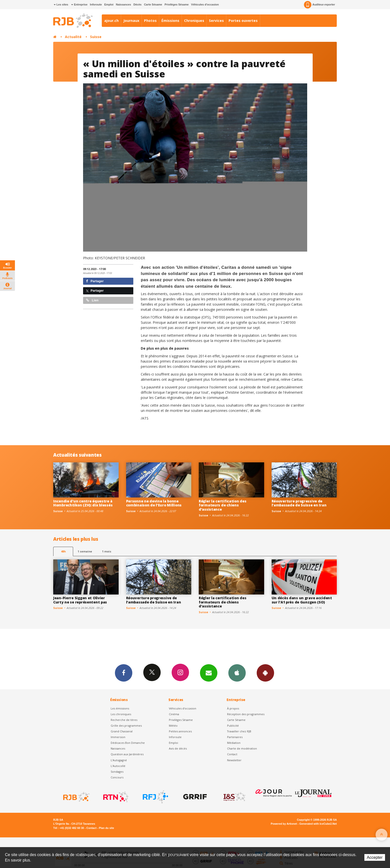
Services (216, 21)
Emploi (109, 4)
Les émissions (120, 708)
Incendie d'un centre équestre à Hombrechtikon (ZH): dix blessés (83, 503)
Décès (138, 4)
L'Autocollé (118, 766)
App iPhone (237, 673)
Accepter (375, 857)
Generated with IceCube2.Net (318, 824)
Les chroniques (121, 714)
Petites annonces (180, 731)
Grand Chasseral (122, 731)
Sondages (117, 772)
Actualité (73, 37)
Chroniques (194, 21)
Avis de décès (178, 748)
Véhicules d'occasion (205, 4)
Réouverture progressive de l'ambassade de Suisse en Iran (299, 503)
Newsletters (209, 673)
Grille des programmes (126, 726)
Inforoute (96, 4)
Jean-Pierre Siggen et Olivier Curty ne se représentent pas (80, 600)
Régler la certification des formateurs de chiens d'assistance (222, 505)
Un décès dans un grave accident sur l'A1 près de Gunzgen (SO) (302, 600)
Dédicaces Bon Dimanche (128, 743)
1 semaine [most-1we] (85, 551)
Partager (95, 281)
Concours (117, 777)
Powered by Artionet (284, 824)
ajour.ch (111, 21)
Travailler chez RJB (239, 731)
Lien (92, 300)
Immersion (118, 737)
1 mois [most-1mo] (107, 551)
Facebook (124, 673)
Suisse (96, 37)
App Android (265, 673)
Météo (173, 726)
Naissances (123, 4)
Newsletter (234, 760)
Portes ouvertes (243, 21)
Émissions (170, 21)
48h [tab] (63, 551)
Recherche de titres (124, 720)
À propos (233, 708)
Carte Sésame (153, 4)
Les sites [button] (61, 4)
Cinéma (174, 714)
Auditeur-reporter (319, 5)
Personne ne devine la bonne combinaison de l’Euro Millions (154, 503)
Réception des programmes (246, 714)
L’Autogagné (119, 760)
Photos (150, 21)
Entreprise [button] (79, 4)
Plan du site (106, 828)
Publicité (233, 726)
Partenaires (235, 737)
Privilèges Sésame (177, 4)
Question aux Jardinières (127, 754)
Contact (232, 754)
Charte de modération (242, 748)
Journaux (131, 21)
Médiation (234, 743)
